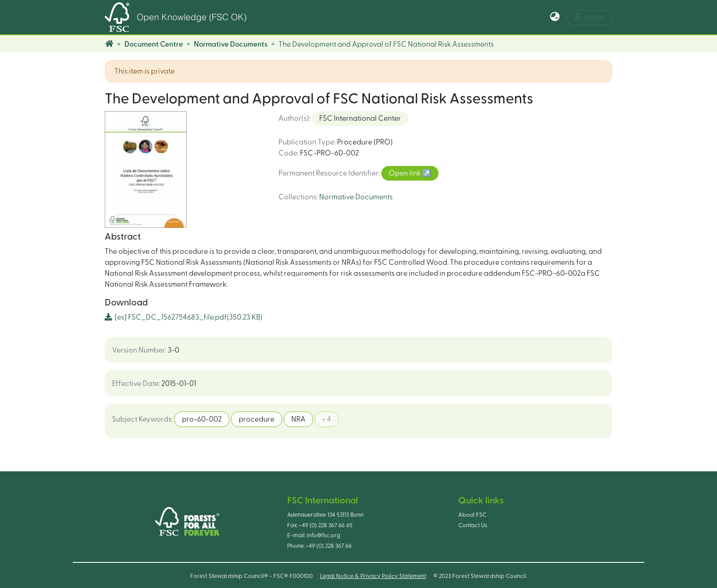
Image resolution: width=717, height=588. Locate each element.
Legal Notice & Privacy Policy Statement (373, 576)
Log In (589, 17)
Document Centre (154, 44)
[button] (555, 17)
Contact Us (473, 525)
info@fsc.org (324, 535)
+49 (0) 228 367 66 (329, 546)
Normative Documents (231, 44)
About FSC (472, 515)
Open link (405, 173)
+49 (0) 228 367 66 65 (326, 525)
